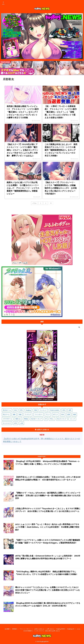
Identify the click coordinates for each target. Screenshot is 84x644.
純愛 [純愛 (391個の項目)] (74, 415)
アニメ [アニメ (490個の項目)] (48, 415)
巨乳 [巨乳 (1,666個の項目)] (21, 410)
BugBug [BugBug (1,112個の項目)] (28, 410)
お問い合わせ (50, 629)
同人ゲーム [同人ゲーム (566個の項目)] (6, 415)
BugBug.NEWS (61, 629)
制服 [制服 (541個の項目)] (20, 415)
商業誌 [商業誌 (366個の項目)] (26, 419)
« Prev (34, 203)
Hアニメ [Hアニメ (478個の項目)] (55, 415)
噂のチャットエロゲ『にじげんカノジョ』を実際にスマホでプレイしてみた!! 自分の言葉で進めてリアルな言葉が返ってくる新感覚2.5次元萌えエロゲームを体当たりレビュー (48, 590)
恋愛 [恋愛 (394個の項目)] (69, 415)
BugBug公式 (71, 629)
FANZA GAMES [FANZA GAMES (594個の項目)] (54, 410)
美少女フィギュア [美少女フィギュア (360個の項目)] (37, 419)
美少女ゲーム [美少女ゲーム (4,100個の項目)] (7, 410)
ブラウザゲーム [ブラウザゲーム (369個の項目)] (8, 419)
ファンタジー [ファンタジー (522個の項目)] (39, 415)
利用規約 (15, 629)
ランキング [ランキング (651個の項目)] (43, 410)
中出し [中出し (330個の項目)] (52, 419)
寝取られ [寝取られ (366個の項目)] (18, 419)
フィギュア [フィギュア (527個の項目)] (28, 415)
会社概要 (7, 629)
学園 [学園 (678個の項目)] (35, 410)
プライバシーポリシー (26, 629)
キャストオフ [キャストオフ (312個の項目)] (7, 423)
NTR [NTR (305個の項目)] (15, 423)
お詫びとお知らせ (39, 629)
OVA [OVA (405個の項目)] (63, 415)
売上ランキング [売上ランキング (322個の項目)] (62, 419)
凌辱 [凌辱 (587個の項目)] (70, 410)
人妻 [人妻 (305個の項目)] (22, 423)
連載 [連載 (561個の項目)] (14, 415)
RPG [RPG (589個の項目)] (64, 410)
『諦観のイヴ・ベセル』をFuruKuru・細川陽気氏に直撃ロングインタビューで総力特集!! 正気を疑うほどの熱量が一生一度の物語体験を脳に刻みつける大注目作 (48, 496)
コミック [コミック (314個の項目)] (72, 419)
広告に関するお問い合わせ (52, 630)
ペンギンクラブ (38, 630)
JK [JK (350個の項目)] (46, 419)
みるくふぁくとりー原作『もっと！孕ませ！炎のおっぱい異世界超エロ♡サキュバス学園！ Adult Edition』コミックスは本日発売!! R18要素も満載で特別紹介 (47, 527)
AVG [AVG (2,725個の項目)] (15, 410)
